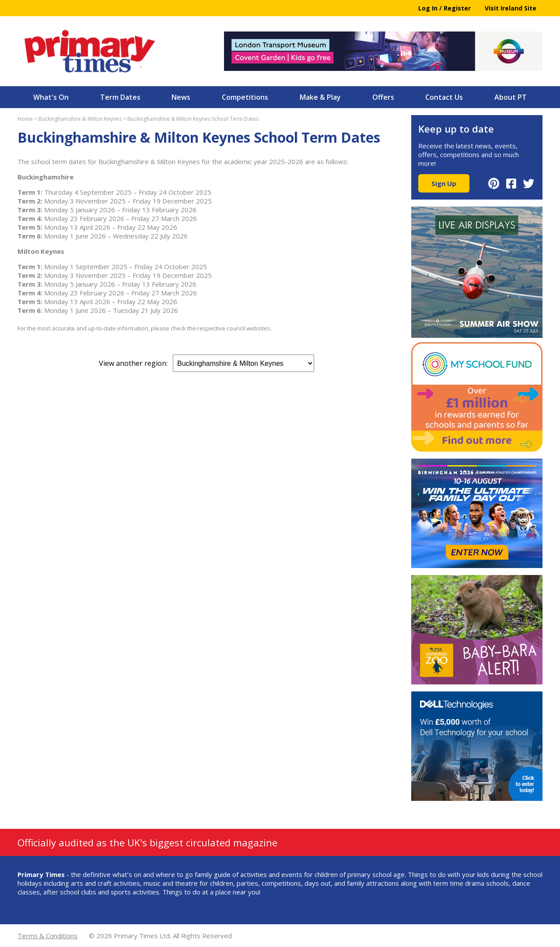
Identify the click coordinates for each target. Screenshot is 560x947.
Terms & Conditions (47, 936)
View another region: (206, 363)
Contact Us (444, 97)
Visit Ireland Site (511, 8)
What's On (51, 97)
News (181, 97)
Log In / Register (444, 8)
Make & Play (320, 97)
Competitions (245, 97)
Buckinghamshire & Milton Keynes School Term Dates (193, 119)
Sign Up (444, 183)
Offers (383, 97)
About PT (511, 97)
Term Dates (120, 97)
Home (25, 119)
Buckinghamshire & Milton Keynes (80, 119)
